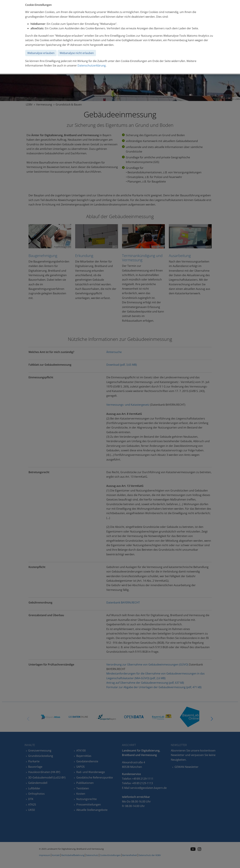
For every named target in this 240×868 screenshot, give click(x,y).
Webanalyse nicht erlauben (77, 53)
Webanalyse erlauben (41, 53)
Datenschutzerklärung (92, 65)
